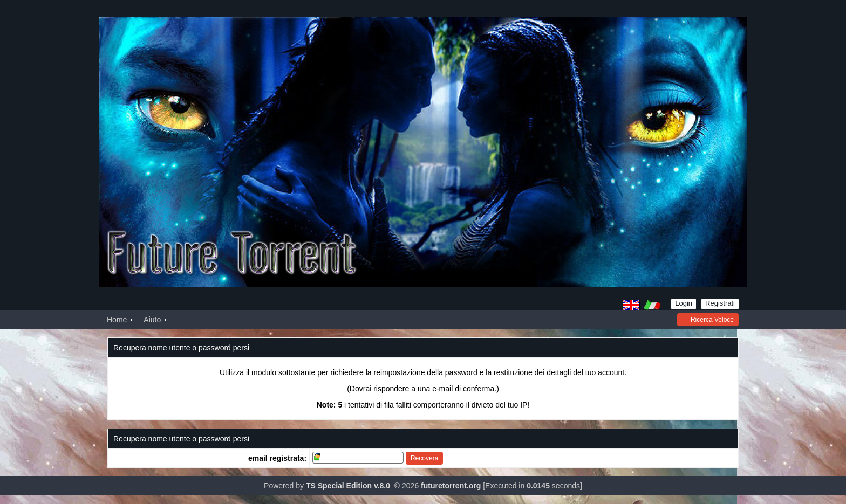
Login (684, 303)
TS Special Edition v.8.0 (348, 486)
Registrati (720, 303)
